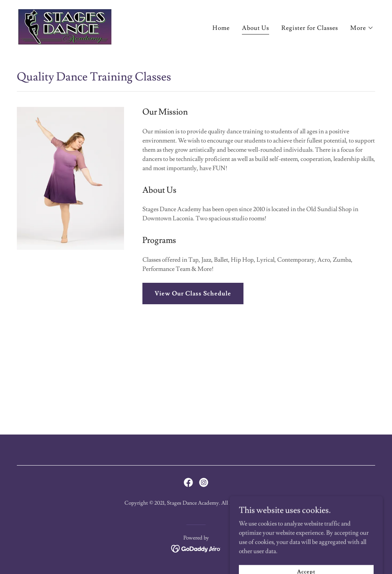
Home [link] (221, 28)
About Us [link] (256, 28)
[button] (362, 28)
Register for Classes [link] (310, 28)
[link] (65, 25)
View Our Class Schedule (193, 294)
